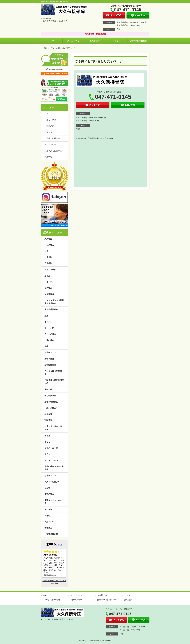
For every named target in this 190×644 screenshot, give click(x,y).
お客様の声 (95, 41)
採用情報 (48, 157)
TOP (52, 41)
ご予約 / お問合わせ (138, 41)
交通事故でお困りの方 (54, 151)
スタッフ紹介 (50, 145)
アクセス (117, 41)
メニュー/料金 (73, 41)
